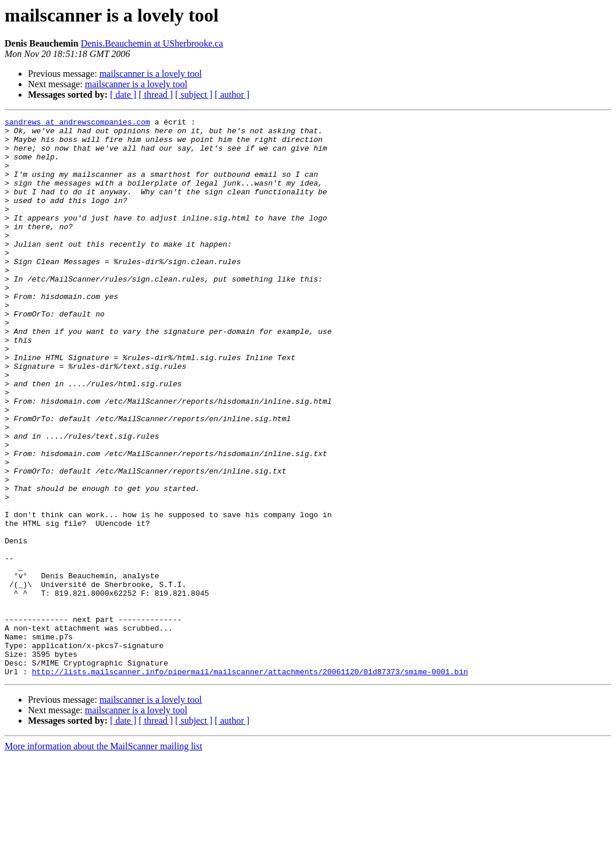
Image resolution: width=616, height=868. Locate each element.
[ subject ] (194, 95)
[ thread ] (156, 95)
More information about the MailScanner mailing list (103, 858)
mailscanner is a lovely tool (151, 74)
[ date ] (123, 95)
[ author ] (232, 95)
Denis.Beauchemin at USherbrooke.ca (152, 43)
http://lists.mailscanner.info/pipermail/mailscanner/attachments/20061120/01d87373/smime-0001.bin (250, 783)
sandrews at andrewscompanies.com (77, 123)
